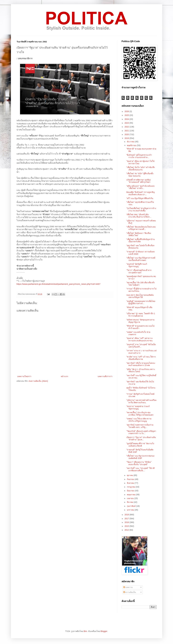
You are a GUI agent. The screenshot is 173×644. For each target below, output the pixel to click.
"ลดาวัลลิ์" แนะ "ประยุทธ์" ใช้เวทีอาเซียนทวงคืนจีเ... (140, 469)
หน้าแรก (64, 376)
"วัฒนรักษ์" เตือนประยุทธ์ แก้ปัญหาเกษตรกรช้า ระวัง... (141, 432)
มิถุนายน (131, 491)
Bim (85, 631)
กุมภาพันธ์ (132, 506)
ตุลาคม (130, 475)
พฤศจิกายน (132, 145)
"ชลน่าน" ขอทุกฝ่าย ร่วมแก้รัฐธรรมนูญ (138, 407)
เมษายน (131, 498)
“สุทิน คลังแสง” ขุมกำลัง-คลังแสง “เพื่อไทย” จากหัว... (140, 187)
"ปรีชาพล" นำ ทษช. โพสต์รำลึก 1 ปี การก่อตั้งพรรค (141, 315)
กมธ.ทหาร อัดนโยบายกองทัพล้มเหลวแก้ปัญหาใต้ (140, 296)
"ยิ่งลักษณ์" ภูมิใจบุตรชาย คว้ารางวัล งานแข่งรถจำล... (139, 156)
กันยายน (131, 479)
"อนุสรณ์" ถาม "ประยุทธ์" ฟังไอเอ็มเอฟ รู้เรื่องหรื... (141, 346)
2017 (127, 519)
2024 (127, 119)
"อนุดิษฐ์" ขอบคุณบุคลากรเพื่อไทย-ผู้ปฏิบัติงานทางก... (141, 302)
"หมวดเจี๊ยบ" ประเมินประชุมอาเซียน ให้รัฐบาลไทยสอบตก (140, 414)
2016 (127, 522)
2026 (127, 111)
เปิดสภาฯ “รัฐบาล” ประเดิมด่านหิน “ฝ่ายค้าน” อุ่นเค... (141, 438)
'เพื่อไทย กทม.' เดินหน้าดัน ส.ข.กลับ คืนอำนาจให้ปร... (139, 216)
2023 (127, 123)
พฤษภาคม (131, 495)
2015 (127, 526)
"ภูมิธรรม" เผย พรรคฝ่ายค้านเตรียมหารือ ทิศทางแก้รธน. (141, 401)
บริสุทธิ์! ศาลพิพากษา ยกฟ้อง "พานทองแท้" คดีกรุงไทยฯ (139, 181)
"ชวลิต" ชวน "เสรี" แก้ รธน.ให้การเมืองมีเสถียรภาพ (141, 358)
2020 (127, 134)
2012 (127, 530)
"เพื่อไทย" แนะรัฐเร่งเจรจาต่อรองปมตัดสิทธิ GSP (140, 457)
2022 (127, 127)
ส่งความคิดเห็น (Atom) (38, 381)
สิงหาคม (131, 483)
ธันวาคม (131, 142)
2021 (127, 131)
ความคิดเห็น (130, 592)
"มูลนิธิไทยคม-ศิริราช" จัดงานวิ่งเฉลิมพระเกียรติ (140, 445)
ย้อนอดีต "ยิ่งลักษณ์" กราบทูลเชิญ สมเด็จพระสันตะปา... (141, 193)
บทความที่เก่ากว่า (105, 376)
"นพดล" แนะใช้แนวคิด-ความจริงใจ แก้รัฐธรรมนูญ (139, 420)
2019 (127, 138)
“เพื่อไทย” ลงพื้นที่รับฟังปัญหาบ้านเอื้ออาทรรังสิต (141, 240)
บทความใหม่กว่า (24, 376)
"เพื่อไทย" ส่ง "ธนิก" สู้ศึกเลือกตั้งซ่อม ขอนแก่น (140, 175)
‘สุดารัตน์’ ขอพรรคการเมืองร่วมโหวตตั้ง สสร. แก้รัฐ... (140, 426)
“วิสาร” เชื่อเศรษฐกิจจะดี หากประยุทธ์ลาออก (139, 271)
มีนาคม (130, 502)
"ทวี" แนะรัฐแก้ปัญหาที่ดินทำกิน (140, 198)
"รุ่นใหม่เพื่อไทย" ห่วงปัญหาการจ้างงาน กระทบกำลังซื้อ (141, 209)
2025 (127, 115)
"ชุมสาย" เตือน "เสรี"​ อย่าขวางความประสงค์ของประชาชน (139, 339)
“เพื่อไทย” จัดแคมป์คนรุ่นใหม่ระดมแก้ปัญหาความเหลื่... (141, 228)
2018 (127, 515)
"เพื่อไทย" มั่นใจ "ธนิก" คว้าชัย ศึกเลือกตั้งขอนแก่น (141, 168)
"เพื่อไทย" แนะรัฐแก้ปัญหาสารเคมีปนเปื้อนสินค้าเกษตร (141, 259)
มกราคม (131, 510)
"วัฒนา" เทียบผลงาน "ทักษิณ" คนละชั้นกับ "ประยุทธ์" (139, 463)
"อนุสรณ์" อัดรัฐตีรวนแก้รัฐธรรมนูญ (137, 265)
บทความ (128, 587)
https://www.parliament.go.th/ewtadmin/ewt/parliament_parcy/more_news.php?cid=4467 (58, 284)
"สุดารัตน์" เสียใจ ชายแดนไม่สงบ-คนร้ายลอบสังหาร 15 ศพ (141, 364)
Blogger (104, 631)
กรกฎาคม (131, 487)
